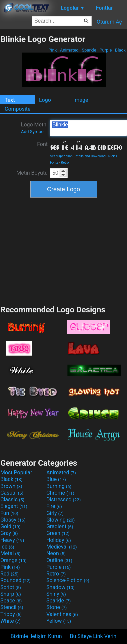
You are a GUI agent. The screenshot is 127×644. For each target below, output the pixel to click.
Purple (106, 50)
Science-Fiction (68, 580)
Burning (59, 486)
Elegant (14, 506)
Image (81, 100)
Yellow (59, 621)
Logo (45, 100)
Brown (11, 486)
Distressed (63, 499)
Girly (55, 513)
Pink (53, 50)
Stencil (12, 607)
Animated (69, 50)
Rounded (15, 580)
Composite (18, 109)
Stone (56, 607)
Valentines (62, 614)
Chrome (60, 493)
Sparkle (89, 50)
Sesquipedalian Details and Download (78, 156)
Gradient (60, 526)
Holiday (59, 540)
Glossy (13, 520)
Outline (59, 560)
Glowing (60, 520)
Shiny (56, 594)
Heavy (12, 540)
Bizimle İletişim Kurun (36, 636)
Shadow (60, 587)
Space (11, 601)
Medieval (62, 547)
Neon (56, 553)
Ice (7, 547)
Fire (54, 506)
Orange (13, 560)
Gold (10, 526)
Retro (65, 162)
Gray (9, 533)
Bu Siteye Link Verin (93, 636)
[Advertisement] (64, 250)
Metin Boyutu (32, 173)
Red (9, 574)
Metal (10, 553)
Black (120, 50)
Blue (56, 479)
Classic (12, 499)
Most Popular (16, 473)
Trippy (11, 614)
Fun (9, 513)
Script (11, 587)
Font (42, 144)
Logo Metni (34, 128)
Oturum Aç (109, 22)
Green (58, 533)
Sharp (11, 594)
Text (10, 100)
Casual (12, 493)
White (10, 621)
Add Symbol (33, 132)
